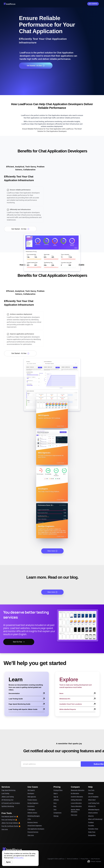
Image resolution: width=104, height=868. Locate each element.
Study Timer (92, 826)
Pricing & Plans (58, 784)
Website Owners (32, 807)
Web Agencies (32, 791)
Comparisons (57, 807)
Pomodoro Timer (93, 823)
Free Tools (91, 784)
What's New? (92, 794)
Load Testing (5, 788)
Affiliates (56, 794)
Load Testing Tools (94, 797)
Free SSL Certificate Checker (11, 821)
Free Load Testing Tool (9, 814)
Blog (55, 801)
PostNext (91, 817)
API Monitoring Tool (7, 794)
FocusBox (91, 820)
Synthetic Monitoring (8, 801)
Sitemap (56, 810)
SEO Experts (31, 784)
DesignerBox (92, 830)
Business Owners (33, 817)
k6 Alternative (75, 788)
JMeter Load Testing (8, 791)
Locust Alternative (76, 797)
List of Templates (93, 791)
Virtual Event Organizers (35, 820)
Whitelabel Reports (94, 804)
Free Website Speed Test (10, 811)
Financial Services (33, 826)
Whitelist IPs (92, 801)
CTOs (29, 813)
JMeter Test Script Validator (11, 817)
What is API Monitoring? (95, 813)
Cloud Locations (93, 807)
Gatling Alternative (76, 794)
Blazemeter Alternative (78, 784)
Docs (55, 797)
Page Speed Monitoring (8, 784)
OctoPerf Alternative (77, 791)
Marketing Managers (34, 810)
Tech (55, 804)
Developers (31, 788)
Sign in (56, 788)
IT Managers (31, 804)
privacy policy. (19, 858)
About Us (91, 810)
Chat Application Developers (36, 823)
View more (52, 545)
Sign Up (56, 791)
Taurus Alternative (76, 801)
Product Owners (32, 794)
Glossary (91, 788)
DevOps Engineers (33, 797)
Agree (8, 862)
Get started (93, 4)
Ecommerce (31, 801)
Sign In (84, 4)
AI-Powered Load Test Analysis (11, 797)
